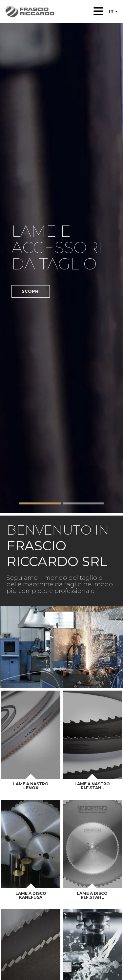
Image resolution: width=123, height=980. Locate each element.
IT (111, 11)
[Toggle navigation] (98, 11)
